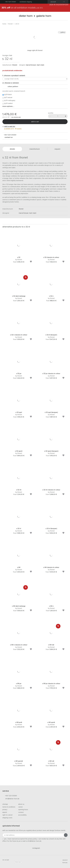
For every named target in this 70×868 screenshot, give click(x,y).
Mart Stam (40, 65)
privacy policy (33, 839)
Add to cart (35, 122)
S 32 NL (17, 24)
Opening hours (23, 810)
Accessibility (22, 815)
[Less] (50, 116)
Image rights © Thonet (35, 50)
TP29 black (7, 95)
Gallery (62, 32)
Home (4, 24)
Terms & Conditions (9, 807)
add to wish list (10, 126)
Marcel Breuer (31, 65)
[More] (66, 116)
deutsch (64, 860)
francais (64, 863)
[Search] (66, 16)
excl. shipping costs (16, 117)
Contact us (8, 137)
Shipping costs (7, 818)
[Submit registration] (66, 835)
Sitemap (5, 804)
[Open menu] (4, 16)
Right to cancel (7, 815)
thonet (10, 24)
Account (53, 2)
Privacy (5, 810)
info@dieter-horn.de (11, 799)
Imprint (5, 812)
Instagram (35, 848)
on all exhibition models (22, 8)
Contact (21, 812)
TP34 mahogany (9, 101)
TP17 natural (7, 98)
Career (21, 807)
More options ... (8, 106)
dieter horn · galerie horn (35, 16)
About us (21, 804)
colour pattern (12, 87)
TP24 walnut (8, 103)
